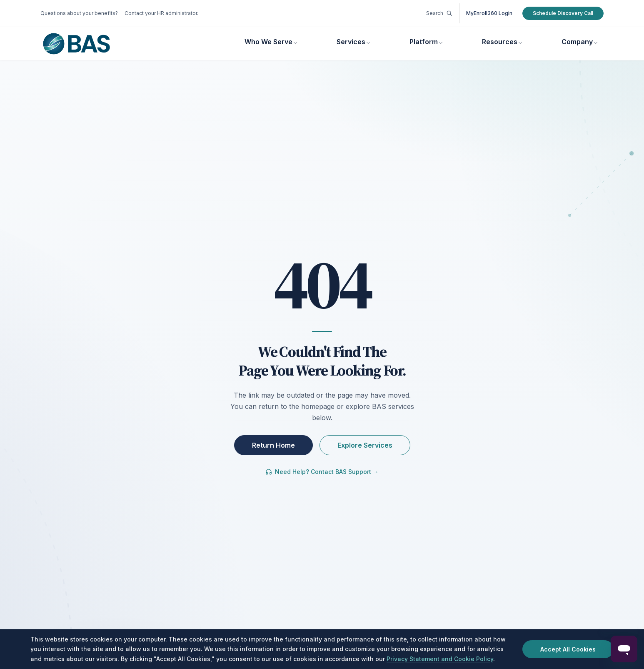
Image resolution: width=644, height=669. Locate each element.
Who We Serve (268, 42)
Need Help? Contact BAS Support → (322, 472)
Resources (500, 42)
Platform (424, 42)
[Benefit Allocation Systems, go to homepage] (76, 44)
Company (577, 42)
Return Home (273, 445)
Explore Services (365, 445)
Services (351, 42)
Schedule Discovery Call (563, 13)
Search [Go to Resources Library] (439, 13)
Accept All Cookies (568, 649)
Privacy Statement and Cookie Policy (440, 659)
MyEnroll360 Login (489, 13)
